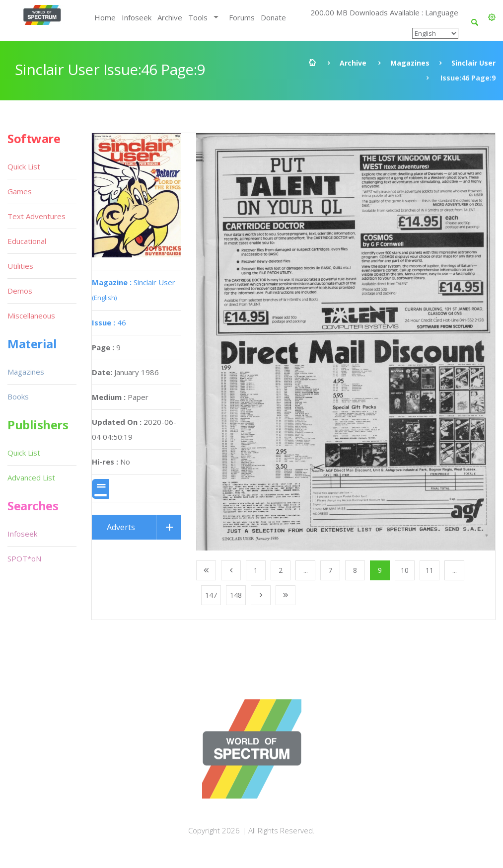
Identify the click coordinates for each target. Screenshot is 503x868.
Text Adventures (36, 216)
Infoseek (137, 17)
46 (109, 322)
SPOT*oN (24, 558)
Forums (242, 17)
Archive (170, 17)
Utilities (20, 266)
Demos (20, 291)
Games (20, 191)
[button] (492, 17)
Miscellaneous (31, 316)
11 (430, 570)
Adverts (121, 527)
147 (211, 595)
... (306, 570)
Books (18, 396)
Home (105, 17)
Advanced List (31, 477)
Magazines (410, 63)
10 (405, 570)
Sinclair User (473, 63)
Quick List (24, 166)
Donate (273, 17)
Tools (198, 17)
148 (236, 595)
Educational (27, 241)
